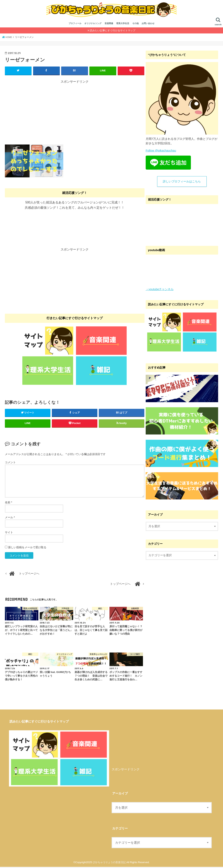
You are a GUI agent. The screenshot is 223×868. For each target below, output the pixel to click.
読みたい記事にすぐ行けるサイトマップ (113, 32)
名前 (8, 504)
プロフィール (75, 25)
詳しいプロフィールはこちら (182, 183)
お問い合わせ (148, 25)
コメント (10, 464)
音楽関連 (109, 25)
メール (10, 519)
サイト (9, 534)
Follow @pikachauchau (161, 152)
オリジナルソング (93, 25)
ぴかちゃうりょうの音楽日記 (109, 863)
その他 (135, 25)
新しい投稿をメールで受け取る (27, 549)
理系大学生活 (123, 25)
